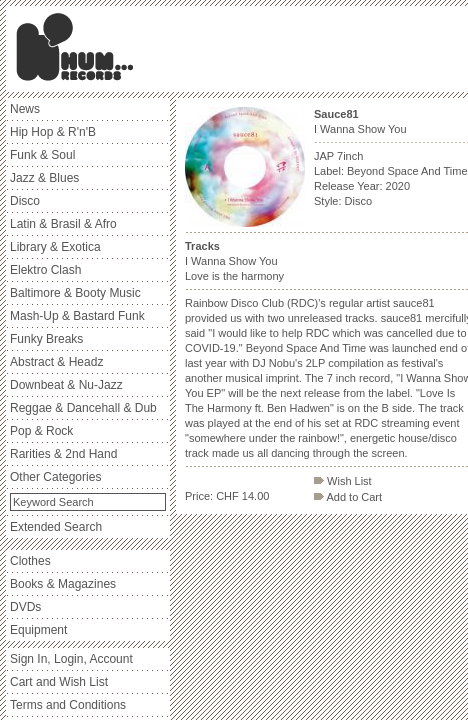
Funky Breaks (46, 339)
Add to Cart (348, 497)
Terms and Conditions (68, 705)
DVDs (25, 607)
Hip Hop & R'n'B (53, 132)
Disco (25, 201)
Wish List (343, 481)
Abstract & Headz (56, 362)
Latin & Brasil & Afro (63, 224)
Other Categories (55, 477)
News (25, 109)
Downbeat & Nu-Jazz (66, 385)
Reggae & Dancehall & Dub (83, 408)
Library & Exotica (55, 247)
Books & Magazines (63, 584)
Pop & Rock (41, 431)
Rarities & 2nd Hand (63, 454)
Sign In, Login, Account (71, 659)
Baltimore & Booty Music (75, 293)
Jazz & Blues (44, 178)
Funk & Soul (42, 155)
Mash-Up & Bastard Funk (77, 316)
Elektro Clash (45, 270)
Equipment (38, 630)
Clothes (30, 561)
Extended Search (56, 527)
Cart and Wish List (59, 682)
